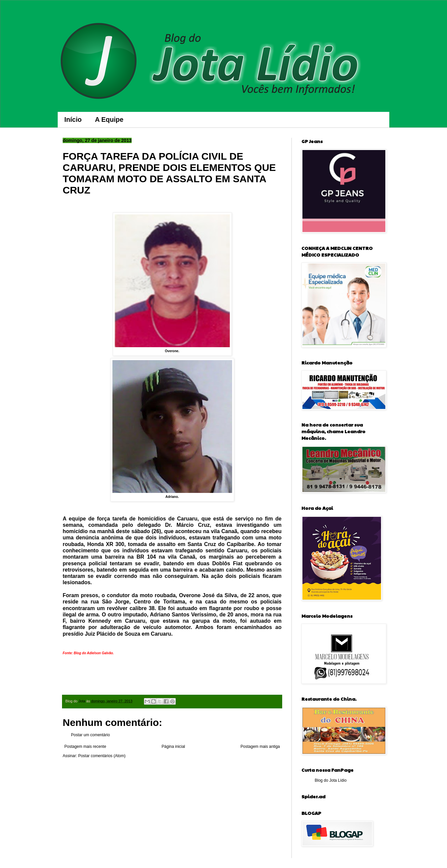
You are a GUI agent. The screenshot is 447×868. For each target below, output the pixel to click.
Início (73, 119)
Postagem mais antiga (260, 747)
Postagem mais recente (85, 747)
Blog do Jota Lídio (331, 780)
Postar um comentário (90, 735)
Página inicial (173, 747)
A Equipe (109, 119)
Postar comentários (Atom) (102, 756)
